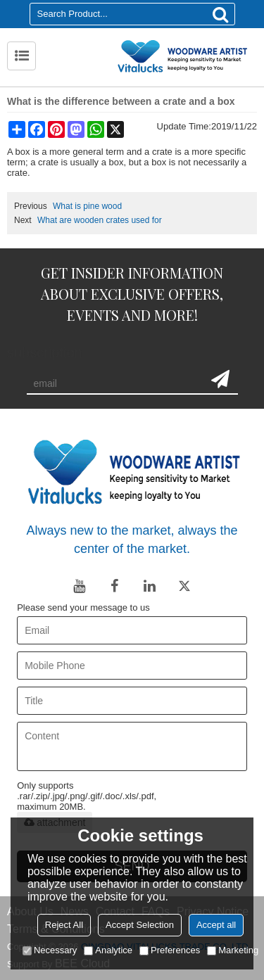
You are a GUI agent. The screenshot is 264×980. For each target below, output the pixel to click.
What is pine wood (87, 206)
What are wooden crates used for (100, 220)
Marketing (233, 950)
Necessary (50, 950)
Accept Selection (140, 925)
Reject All (64, 925)
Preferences (170, 950)
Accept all (216, 925)
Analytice (108, 950)
